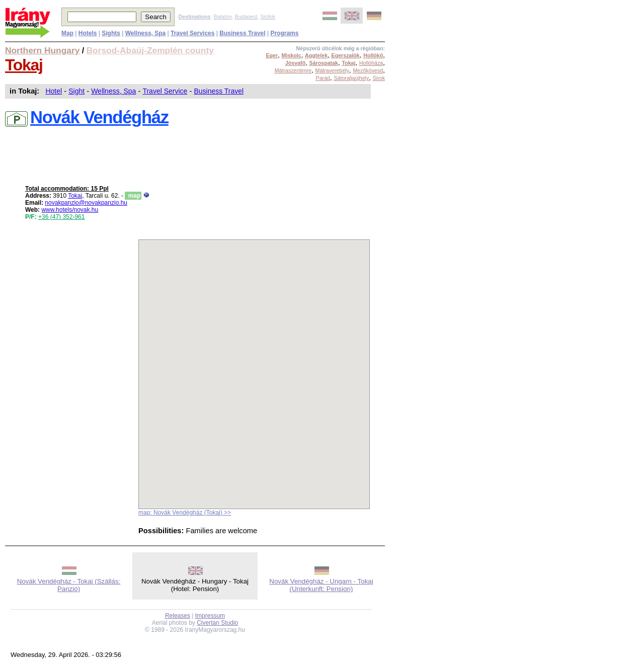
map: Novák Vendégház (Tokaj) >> (185, 513)
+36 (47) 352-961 (61, 217)
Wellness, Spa (113, 91)
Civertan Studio (217, 623)
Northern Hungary (42, 50)
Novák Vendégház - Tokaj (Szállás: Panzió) (69, 585)
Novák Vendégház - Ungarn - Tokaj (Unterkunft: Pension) (321, 585)
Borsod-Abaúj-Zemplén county (150, 50)
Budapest (246, 17)
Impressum (210, 616)
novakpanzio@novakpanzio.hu (86, 203)
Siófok (268, 17)
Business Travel (219, 91)
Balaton (222, 17)
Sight (76, 91)
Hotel (54, 91)
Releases (178, 616)
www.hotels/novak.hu (70, 210)
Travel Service (165, 91)
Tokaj (24, 65)
